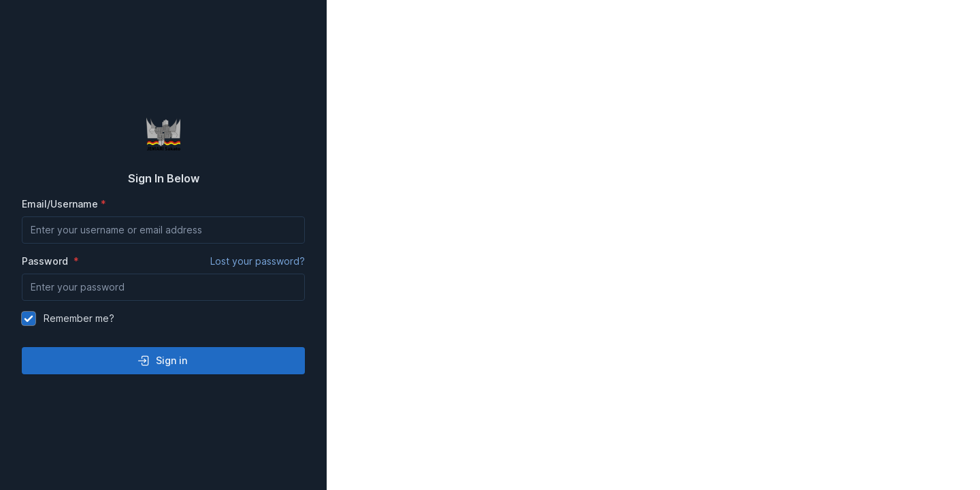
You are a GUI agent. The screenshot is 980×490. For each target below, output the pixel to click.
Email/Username (60, 204)
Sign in (162, 361)
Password (163, 261)
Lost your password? (258, 261)
